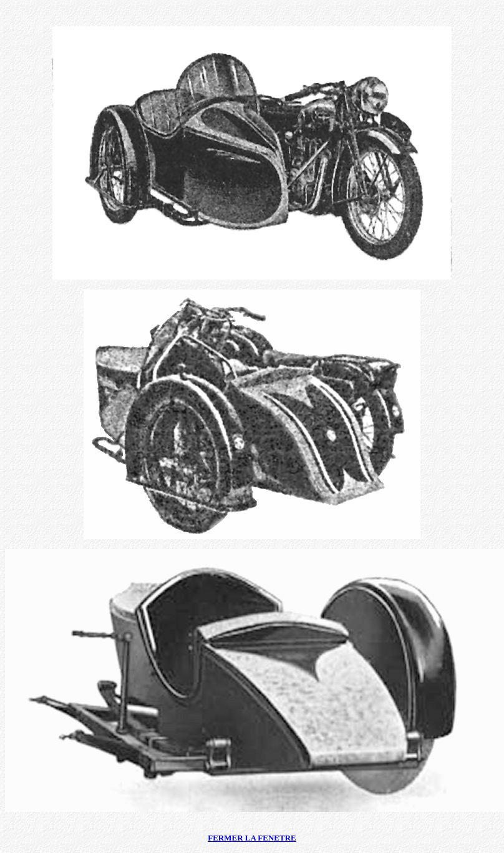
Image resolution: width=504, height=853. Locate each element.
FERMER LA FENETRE (252, 838)
